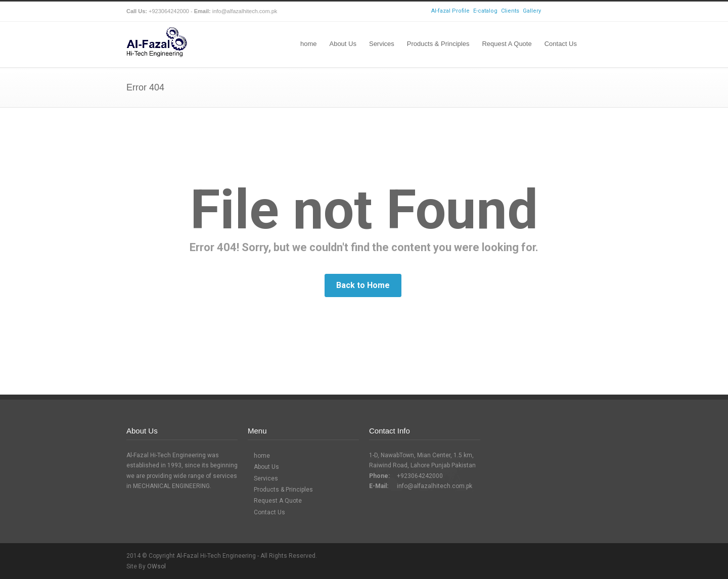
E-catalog (485, 11)
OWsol (156, 566)
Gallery (532, 11)
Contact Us (561, 44)
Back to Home (363, 285)
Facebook (551, 12)
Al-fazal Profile (450, 11)
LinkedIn (591, 12)
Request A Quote (507, 44)
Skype (571, 12)
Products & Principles (438, 44)
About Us (343, 44)
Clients (510, 11)
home (309, 44)
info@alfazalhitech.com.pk (435, 486)
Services (382, 44)
